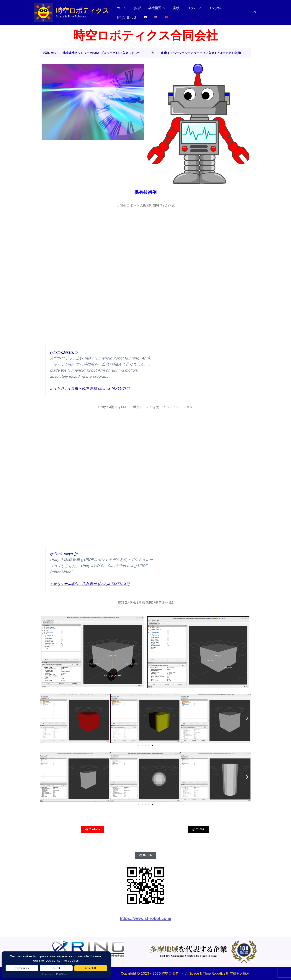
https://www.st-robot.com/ (145, 923)
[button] (162, 12)
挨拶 (136, 12)
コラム (191, 12)
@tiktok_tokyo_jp (65, 352)
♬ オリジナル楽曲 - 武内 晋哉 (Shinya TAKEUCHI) (92, 388)
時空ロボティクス (83, 10)
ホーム (121, 12)
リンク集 (211, 12)
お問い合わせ (234, 12)
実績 (174, 12)
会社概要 (155, 12)
